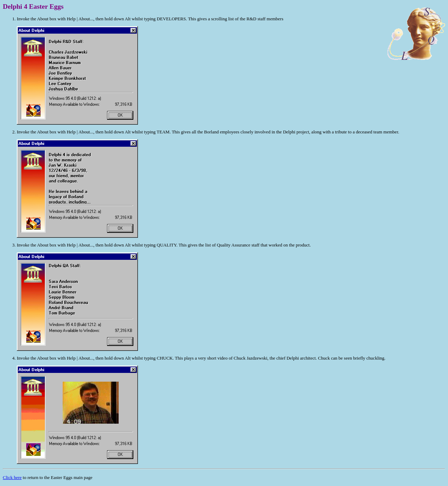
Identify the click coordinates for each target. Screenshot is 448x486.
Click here (12, 477)
